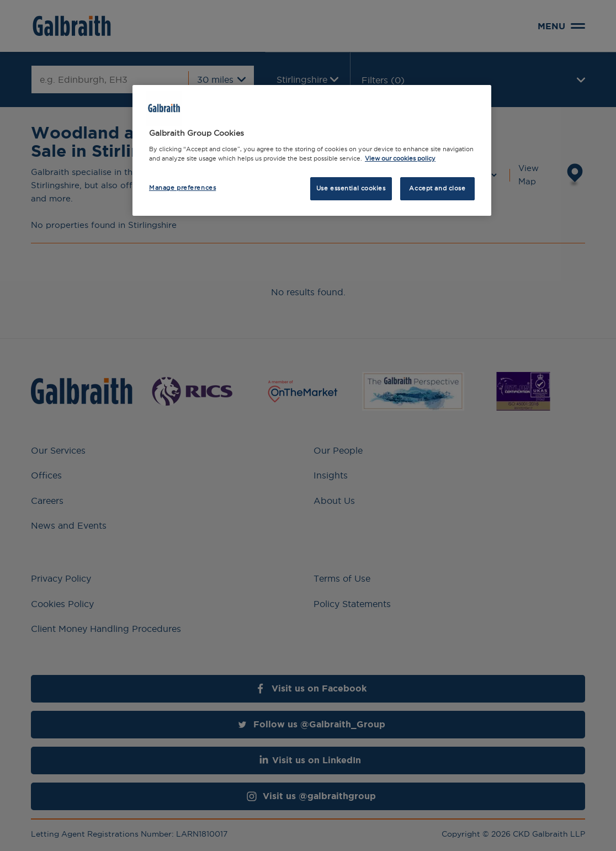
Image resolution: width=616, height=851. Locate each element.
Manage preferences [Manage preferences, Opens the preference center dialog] (182, 188)
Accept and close (437, 188)
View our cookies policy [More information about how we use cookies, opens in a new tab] (400, 158)
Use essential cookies (351, 188)
